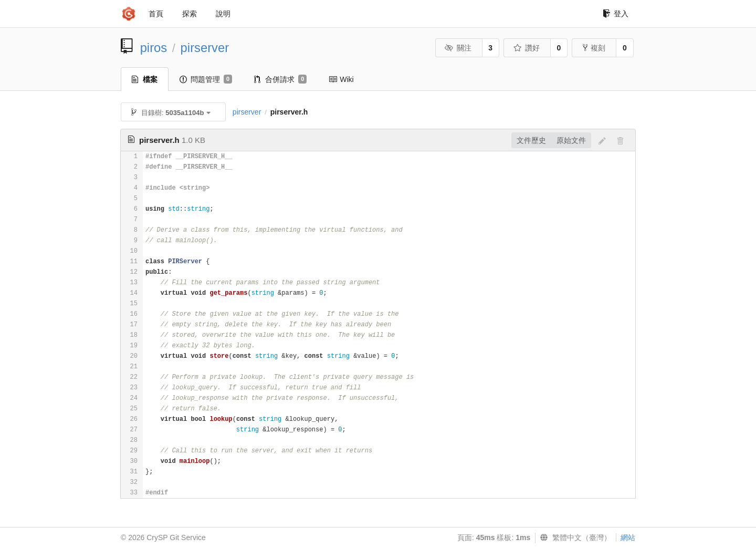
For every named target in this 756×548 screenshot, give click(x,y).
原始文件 (571, 140)
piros (154, 48)
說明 (223, 14)
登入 (616, 14)
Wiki (341, 79)
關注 (458, 48)
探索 (190, 14)
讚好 (526, 48)
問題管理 (206, 79)
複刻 (594, 48)
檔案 (145, 79)
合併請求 (280, 79)
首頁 (156, 14)
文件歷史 (531, 140)
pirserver (205, 48)
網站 (628, 537)
